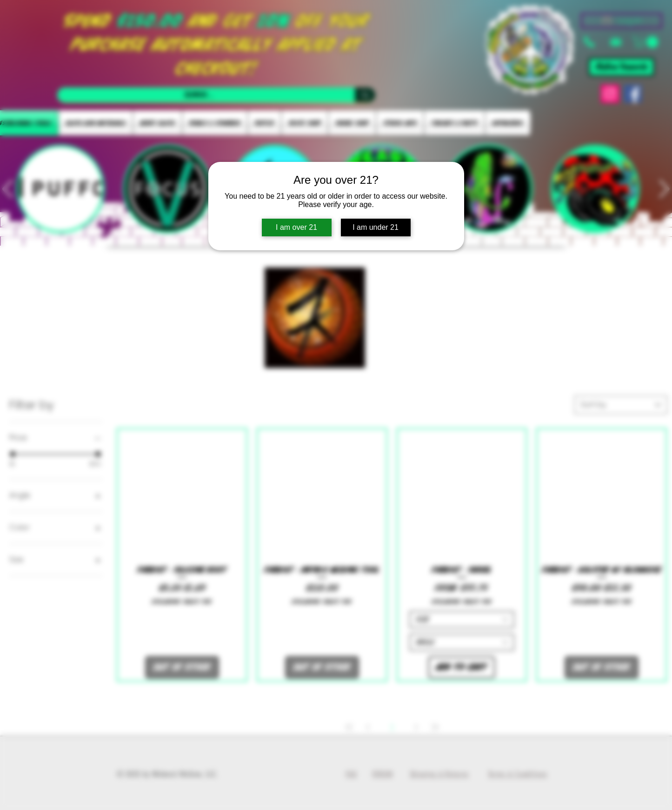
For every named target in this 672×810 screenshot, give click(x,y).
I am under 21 (376, 227)
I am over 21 (296, 227)
